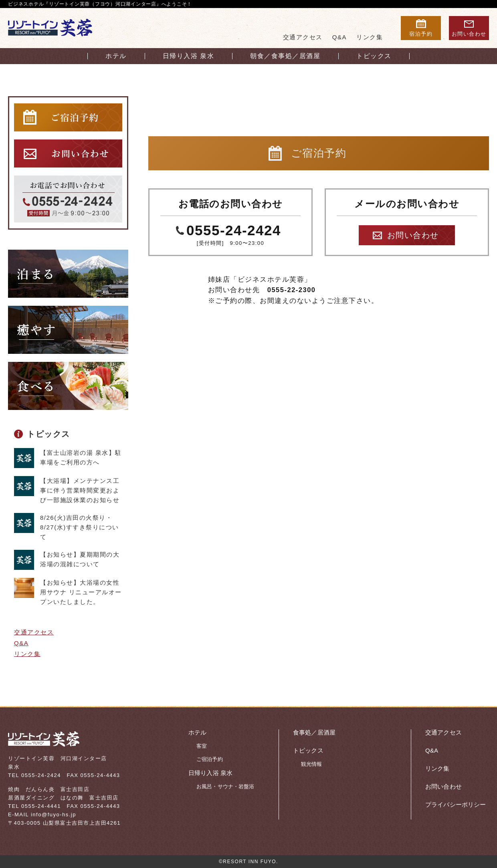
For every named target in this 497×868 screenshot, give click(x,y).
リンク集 (370, 37)
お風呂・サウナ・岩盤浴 (225, 786)
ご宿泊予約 (210, 759)
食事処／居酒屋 (314, 732)
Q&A (339, 37)
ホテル (197, 732)
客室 (202, 746)
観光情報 (312, 764)
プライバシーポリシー (456, 804)
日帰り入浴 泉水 (210, 773)
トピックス (48, 434)
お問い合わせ (413, 235)
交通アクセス (303, 37)
